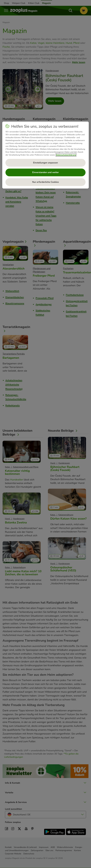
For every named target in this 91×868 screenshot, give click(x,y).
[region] (45, 155)
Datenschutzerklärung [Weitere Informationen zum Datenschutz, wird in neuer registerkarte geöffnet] (66, 155)
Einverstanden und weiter (45, 172)
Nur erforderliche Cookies (45, 182)
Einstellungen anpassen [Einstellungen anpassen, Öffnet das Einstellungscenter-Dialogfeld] (45, 163)
